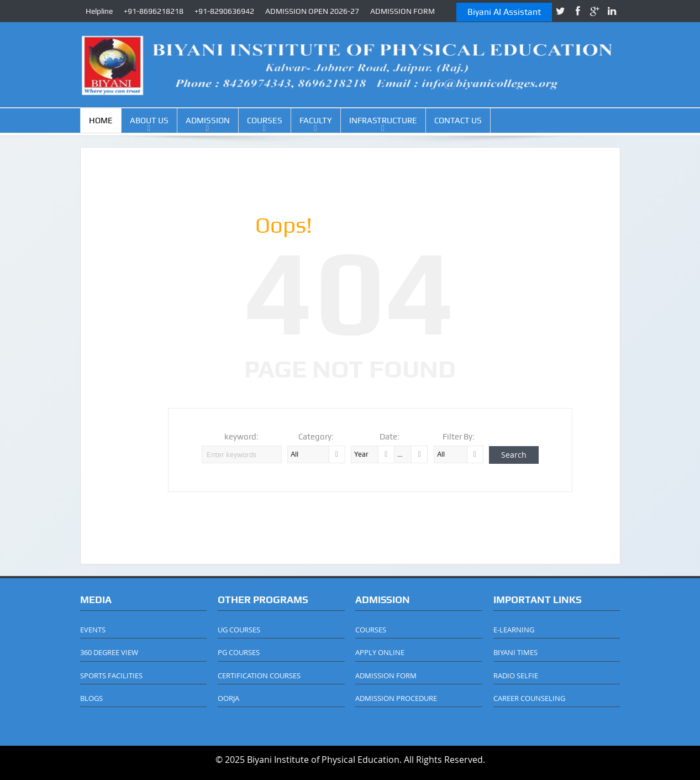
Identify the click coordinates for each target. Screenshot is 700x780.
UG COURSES (239, 630)
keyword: (241, 437)
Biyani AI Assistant (504, 12)
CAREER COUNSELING (529, 698)
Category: (316, 437)
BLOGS (91, 698)
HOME (101, 121)
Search (514, 455)
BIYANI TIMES (515, 652)
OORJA (228, 698)
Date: (390, 437)
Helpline (99, 11)
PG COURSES (239, 652)
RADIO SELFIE (516, 676)
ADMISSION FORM (402, 11)
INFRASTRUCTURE (383, 121)
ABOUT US (149, 121)
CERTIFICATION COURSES (259, 676)
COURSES (265, 121)
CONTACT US (458, 121)
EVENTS (93, 630)
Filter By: (459, 437)
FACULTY (316, 121)
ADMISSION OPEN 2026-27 (312, 11)
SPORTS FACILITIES (111, 676)
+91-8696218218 (154, 11)
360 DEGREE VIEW (109, 652)
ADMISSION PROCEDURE (396, 698)
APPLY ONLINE (380, 652)
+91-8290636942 (224, 11)
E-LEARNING (514, 630)
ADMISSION (208, 121)
